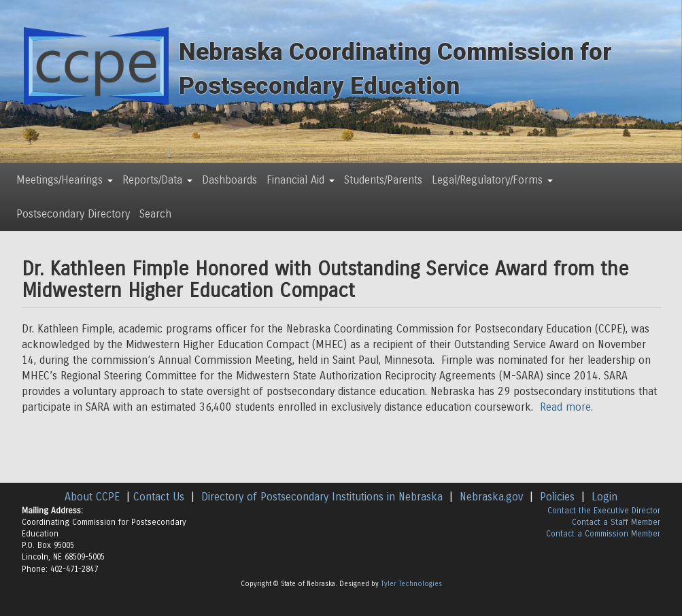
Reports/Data (157, 180)
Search (155, 214)
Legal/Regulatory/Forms (492, 180)
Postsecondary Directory (73, 214)
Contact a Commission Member (603, 534)
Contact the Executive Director (604, 511)
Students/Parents (383, 180)
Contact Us (159, 497)
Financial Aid (301, 180)
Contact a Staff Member (616, 522)
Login (604, 497)
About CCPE (92, 497)
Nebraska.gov (491, 497)
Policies (557, 497)
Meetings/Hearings (65, 180)
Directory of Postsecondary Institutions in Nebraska (322, 497)
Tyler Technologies (411, 584)
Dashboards (229, 180)
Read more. (566, 407)
